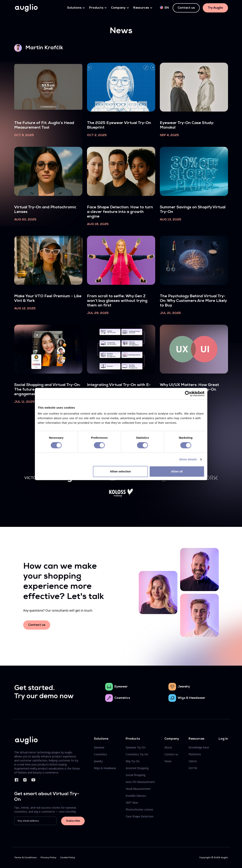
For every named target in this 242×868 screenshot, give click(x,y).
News (168, 761)
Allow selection (120, 471)
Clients (193, 761)
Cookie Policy (68, 858)
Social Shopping (135, 775)
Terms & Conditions (25, 858)
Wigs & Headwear (191, 698)
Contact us (186, 8)
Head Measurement (138, 789)
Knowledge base (199, 747)
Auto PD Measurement (140, 782)
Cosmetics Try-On (137, 754)
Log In (223, 739)
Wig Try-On (133, 761)
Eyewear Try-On (136, 747)
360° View (132, 803)
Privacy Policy (48, 858)
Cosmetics (122, 698)
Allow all (177, 471)
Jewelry (184, 687)
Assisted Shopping (137, 768)
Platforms (195, 754)
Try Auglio (215, 8)
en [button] (164, 8)
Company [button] (118, 8)
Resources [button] (141, 8)
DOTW (193, 768)
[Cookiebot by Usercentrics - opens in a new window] (188, 394)
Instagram (25, 780)
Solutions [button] (74, 8)
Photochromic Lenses (139, 809)
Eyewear (121, 687)
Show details (188, 459)
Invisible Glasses (136, 796)
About (168, 747)
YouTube (33, 780)
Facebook (16, 780)
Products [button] (96, 8)
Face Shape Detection (140, 816)
